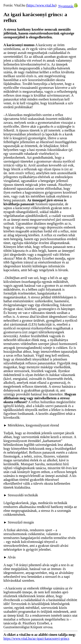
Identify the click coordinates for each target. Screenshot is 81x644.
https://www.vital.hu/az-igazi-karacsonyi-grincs (36, 639)
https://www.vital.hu (41, 5)
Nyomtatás (68, 6)
